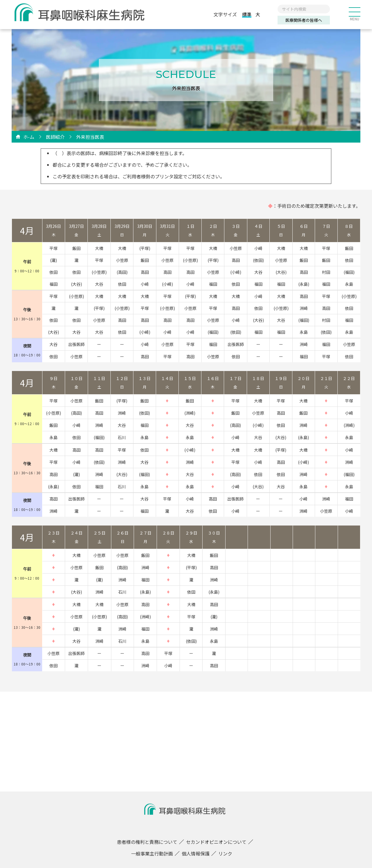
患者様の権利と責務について (147, 842)
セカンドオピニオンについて (216, 842)
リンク (225, 853)
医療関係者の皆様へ (304, 20)
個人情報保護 (196, 853)
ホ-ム (29, 137)
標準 (247, 15)
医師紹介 (55, 137)
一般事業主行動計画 (152, 853)
